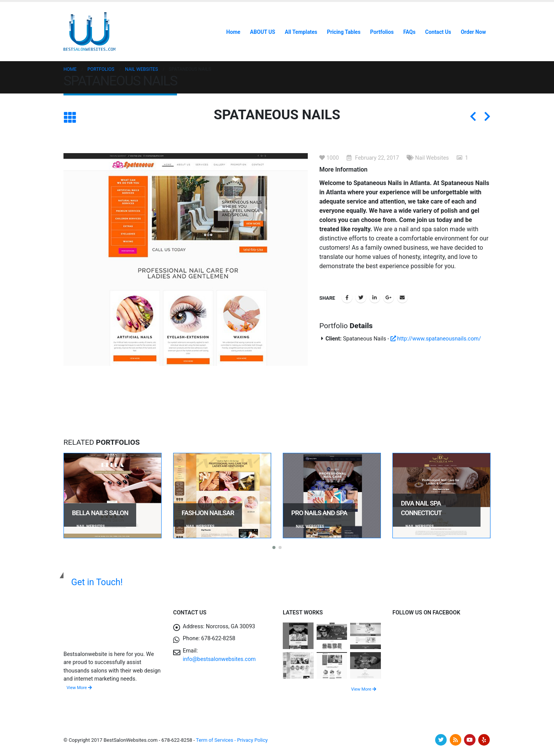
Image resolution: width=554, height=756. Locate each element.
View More (79, 688)
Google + (389, 297)
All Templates (301, 32)
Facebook (347, 297)
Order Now (473, 32)
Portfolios (382, 32)
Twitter (361, 297)
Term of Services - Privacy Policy (232, 740)
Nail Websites (432, 158)
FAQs (409, 32)
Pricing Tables (344, 32)
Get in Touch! (97, 582)
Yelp (484, 740)
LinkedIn (375, 297)
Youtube (470, 740)
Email (402, 297)
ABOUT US (263, 32)
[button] (274, 547)
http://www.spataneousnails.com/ (436, 339)
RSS (456, 740)
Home (233, 32)
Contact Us (438, 32)
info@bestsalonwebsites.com (219, 659)
